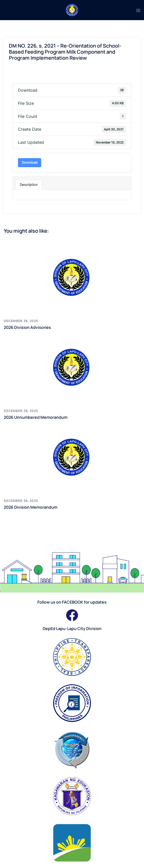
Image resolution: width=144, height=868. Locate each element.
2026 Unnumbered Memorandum (36, 417)
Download (30, 162)
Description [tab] (29, 185)
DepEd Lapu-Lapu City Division (72, 629)
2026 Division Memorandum (31, 507)
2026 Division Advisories (27, 327)
